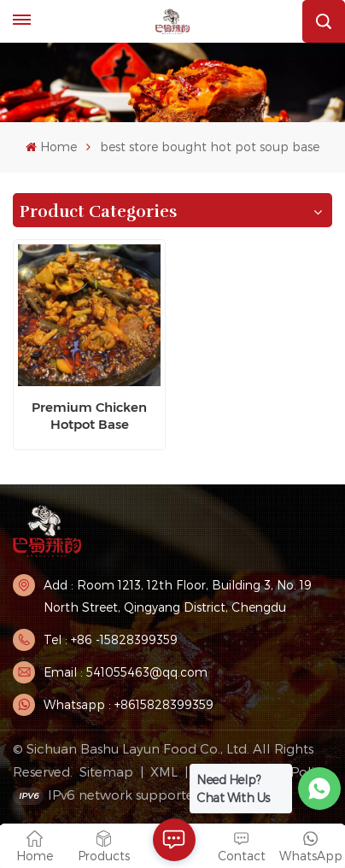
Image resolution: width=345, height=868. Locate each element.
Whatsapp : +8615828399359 (129, 704)
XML (164, 771)
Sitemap (106, 771)
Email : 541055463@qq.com (126, 672)
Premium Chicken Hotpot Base (89, 415)
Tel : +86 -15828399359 (111, 639)
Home (51, 147)
